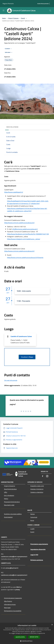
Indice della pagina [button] (12, 127)
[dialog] (27, 633)
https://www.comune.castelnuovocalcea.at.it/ (19, 223)
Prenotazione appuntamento (39, 544)
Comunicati (34, 517)
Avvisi (32, 520)
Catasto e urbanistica (37, 492)
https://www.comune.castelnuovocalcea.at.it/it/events (25, 258)
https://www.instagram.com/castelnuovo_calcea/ (24, 239)
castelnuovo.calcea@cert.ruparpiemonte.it (14, 557)
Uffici (6, 492)
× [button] (52, 625)
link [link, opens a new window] (44, 633)
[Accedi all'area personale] (43, 4)
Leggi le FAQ (34, 555)
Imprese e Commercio (37, 489)
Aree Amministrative (10, 489)
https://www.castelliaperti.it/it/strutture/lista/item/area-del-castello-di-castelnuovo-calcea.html (27, 210)
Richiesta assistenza (37, 560)
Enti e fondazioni (9, 495)
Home (4, 18)
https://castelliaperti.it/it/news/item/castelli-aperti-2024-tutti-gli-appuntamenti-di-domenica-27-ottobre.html (28, 202)
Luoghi (32, 529)
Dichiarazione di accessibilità (13, 611)
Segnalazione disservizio (38, 549)
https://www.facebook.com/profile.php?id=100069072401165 (28, 234)
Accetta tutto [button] (20, 637)
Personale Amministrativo (12, 502)
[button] (27, 641)
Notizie (33, 514)
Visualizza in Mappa (27, 357)
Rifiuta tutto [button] (34, 637)
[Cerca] (50, 11)
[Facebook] (43, 476)
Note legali (7, 608)
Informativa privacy (10, 604)
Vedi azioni (9, 52)
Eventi (23, 18)
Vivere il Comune (14, 18)
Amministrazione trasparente (13, 598)
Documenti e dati (9, 505)
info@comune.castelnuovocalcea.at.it (25, 229)
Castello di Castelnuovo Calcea (21, 336)
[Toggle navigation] (4, 10)
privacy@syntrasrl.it (12, 568)
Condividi (8, 49)
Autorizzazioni (8, 517)
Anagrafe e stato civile (37, 486)
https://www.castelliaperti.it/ (14, 192)
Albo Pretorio (8, 601)
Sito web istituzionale (11, 380)
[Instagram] (47, 476)
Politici (6, 499)
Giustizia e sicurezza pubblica (13, 514)
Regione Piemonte (8, 4)
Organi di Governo (10, 486)
